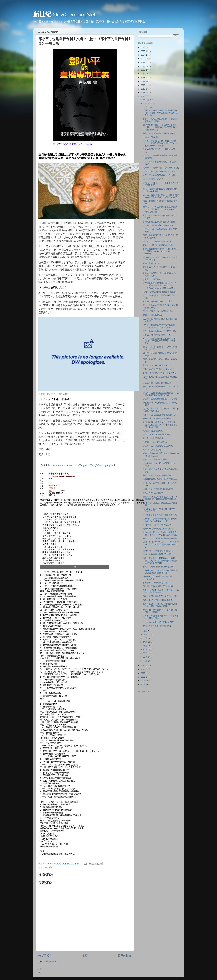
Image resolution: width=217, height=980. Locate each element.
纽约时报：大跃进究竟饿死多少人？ (159, 551)
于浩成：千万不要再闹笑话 (155, 442)
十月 (145, 107)
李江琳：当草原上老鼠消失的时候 (158, 446)
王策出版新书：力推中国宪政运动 (158, 311)
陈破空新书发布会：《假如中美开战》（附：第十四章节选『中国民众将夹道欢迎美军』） (160, 127)
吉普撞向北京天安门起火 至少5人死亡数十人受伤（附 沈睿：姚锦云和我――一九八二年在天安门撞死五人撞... (161, 286)
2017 (143, 81)
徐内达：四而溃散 (151, 137)
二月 (145, 657)
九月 (145, 631)
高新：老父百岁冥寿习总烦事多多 (158, 600)
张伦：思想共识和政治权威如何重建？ (160, 292)
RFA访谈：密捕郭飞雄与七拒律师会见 (160, 515)
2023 (143, 59)
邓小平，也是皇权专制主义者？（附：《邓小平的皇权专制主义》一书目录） (160, 341)
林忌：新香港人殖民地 (153, 493)
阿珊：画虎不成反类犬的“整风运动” (158, 369)
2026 (143, 47)
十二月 (146, 100)
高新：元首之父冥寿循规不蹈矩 (157, 476)
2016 (143, 85)
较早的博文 (125, 956)
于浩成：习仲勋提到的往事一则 (157, 335)
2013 (143, 96)
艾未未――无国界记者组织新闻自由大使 (161, 168)
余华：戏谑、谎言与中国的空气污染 (159, 172)
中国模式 (49, 867)
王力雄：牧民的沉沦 (152, 450)
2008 (143, 681)
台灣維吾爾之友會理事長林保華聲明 (159, 222)
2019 (143, 74)
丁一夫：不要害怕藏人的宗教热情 (158, 225)
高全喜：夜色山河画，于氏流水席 (158, 586)
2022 (143, 62)
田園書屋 (52, 488)
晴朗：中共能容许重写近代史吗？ (158, 554)
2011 (143, 669)
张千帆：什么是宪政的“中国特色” (157, 242)
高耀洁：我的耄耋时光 (153, 431)
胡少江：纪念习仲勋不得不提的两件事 (160, 538)
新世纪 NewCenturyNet (65, 14)
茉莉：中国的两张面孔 (153, 315)
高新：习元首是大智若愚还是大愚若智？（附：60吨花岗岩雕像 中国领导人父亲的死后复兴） (160, 561)
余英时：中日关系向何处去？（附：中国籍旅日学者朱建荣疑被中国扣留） (160, 498)
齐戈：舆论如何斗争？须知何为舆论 (159, 133)
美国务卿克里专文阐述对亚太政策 (158, 529)
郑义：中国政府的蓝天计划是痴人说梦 (160, 596)
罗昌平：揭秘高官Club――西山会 (158, 301)
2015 (143, 89)
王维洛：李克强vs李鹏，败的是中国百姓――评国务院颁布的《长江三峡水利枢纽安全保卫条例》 (160, 143)
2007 (143, 684)
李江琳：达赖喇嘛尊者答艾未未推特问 (160, 399)
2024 (143, 55)
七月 (145, 638)
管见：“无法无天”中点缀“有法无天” (158, 434)
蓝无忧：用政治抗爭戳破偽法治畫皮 (159, 245)
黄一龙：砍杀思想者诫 (153, 438)
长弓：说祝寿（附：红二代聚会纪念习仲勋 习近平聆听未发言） (160, 605)
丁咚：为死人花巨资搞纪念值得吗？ (159, 622)
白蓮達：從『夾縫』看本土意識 (157, 383)
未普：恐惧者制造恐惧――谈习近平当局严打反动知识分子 (161, 591)
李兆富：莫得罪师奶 (152, 280)
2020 (143, 70)
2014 (143, 93)
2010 (143, 673)
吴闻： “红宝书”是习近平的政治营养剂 (160, 373)
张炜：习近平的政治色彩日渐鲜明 (158, 489)
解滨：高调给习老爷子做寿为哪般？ (159, 567)
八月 (145, 634)
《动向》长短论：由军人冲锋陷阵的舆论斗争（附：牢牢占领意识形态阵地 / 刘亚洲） (160, 113)
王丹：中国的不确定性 (153, 179)
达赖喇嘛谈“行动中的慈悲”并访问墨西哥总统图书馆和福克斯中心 (160, 572)
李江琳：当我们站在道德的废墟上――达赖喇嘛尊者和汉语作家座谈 (161, 394)
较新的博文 (45, 956)
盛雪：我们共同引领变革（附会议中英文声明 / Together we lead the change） (160, 251)
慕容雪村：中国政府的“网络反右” (157, 583)
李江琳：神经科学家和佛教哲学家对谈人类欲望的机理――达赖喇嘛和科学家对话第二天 (160, 210)
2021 (143, 66)
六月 (145, 642)
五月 (145, 646)
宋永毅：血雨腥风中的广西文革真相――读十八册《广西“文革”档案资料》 (161, 326)
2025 (143, 51)
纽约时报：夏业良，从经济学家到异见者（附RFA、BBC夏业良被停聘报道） (161, 533)
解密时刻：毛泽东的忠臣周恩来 (157, 419)
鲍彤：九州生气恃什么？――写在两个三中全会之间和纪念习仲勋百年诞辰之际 (161, 545)
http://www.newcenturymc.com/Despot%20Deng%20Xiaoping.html (81, 465)
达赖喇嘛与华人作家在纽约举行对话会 (160, 479)
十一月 (146, 104)
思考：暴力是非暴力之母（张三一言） (160, 331)
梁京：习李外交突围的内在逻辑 (157, 626)
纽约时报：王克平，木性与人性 (157, 525)
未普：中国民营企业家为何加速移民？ (160, 415)
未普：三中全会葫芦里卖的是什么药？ (160, 175)
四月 (145, 650)
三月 (145, 653)
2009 (143, 677)
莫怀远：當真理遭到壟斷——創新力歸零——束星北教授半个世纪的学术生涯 (161, 196)
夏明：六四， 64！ (151, 263)
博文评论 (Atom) (52, 962)
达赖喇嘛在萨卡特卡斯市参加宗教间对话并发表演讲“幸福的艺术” (160, 520)
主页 (85, 956)
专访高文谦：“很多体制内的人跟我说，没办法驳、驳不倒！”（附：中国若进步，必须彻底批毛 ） (160, 425)
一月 (145, 661)
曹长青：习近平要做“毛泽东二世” (157, 365)
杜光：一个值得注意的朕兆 (155, 459)
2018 (143, 78)
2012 (143, 666)
